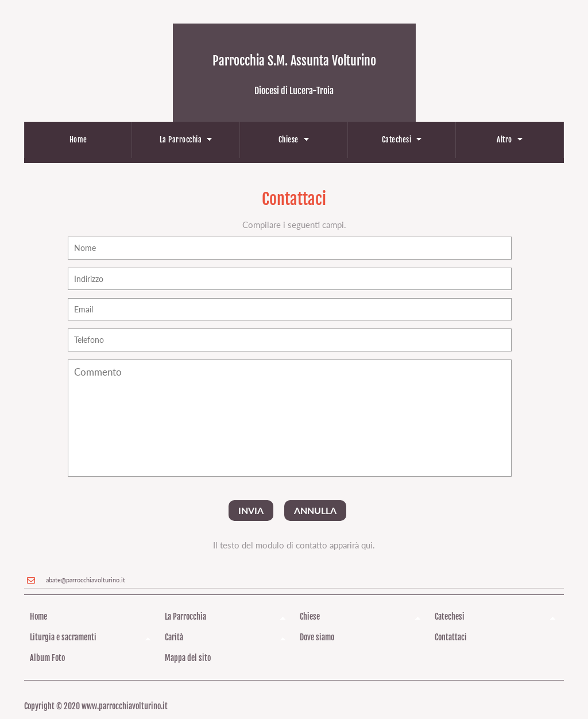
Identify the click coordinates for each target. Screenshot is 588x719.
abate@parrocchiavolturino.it (86, 580)
